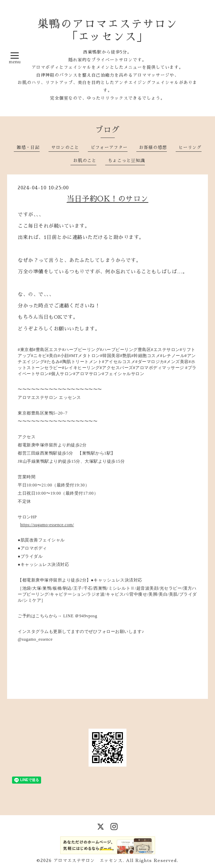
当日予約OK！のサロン (107, 199)
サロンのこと (65, 148)
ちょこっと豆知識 (126, 161)
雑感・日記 (28, 148)
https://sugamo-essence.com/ (47, 525)
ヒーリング (190, 148)
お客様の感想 (153, 148)
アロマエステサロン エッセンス (88, 861)
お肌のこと (85, 161)
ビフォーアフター (109, 148)
